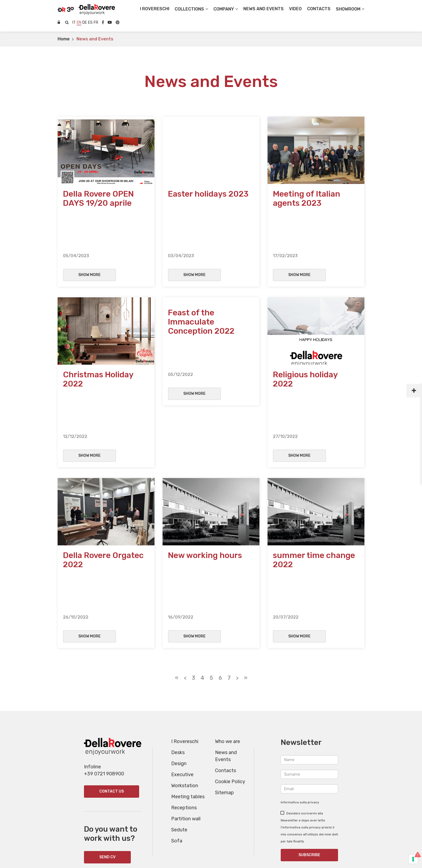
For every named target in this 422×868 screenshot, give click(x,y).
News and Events (95, 39)
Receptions (184, 725)
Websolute (211, 854)
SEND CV (107, 775)
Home (64, 39)
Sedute (179, 747)
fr (96, 22)
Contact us (112, 709)
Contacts (226, 688)
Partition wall (186, 736)
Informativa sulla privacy (300, 720)
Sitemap (224, 710)
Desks (178, 670)
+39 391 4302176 (309, 825)
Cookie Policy (230, 699)
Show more (89, 247)
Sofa (177, 758)
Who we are (228, 659)
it (74, 22)
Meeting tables (188, 714)
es (90, 22)
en (79, 22)
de (85, 22)
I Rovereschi (155, 9)
